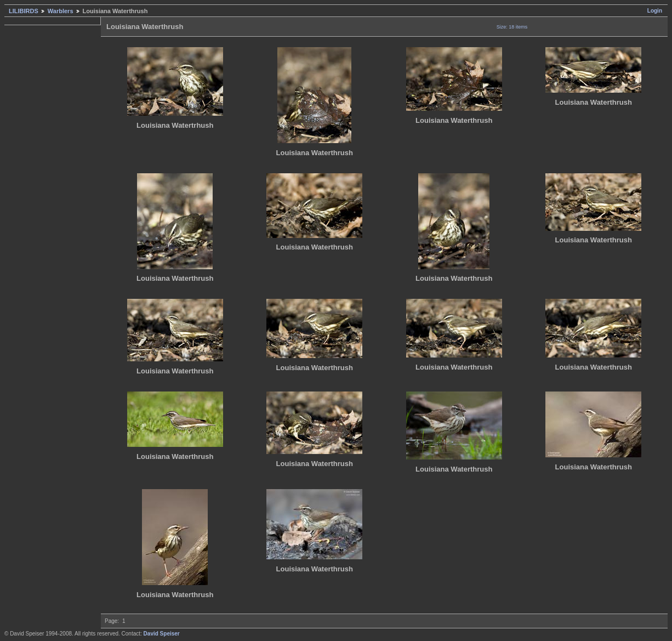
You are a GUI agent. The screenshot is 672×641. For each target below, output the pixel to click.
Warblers (61, 11)
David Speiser (162, 634)
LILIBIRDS (24, 11)
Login (655, 11)
